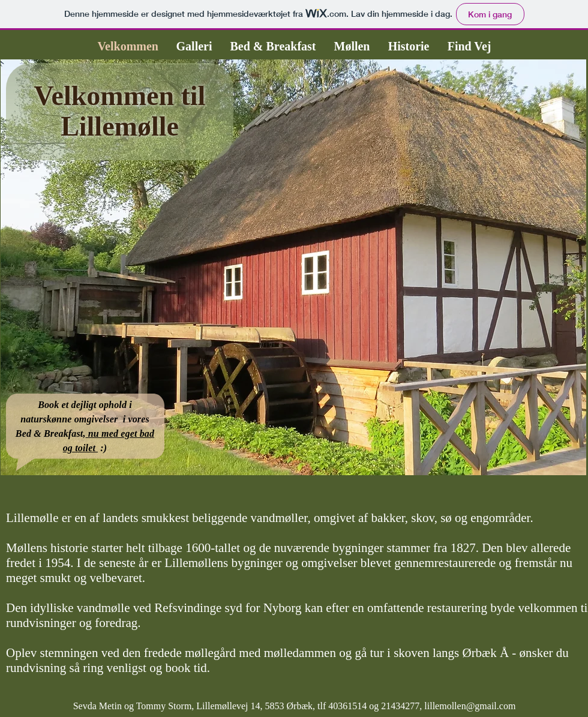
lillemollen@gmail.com (470, 706)
